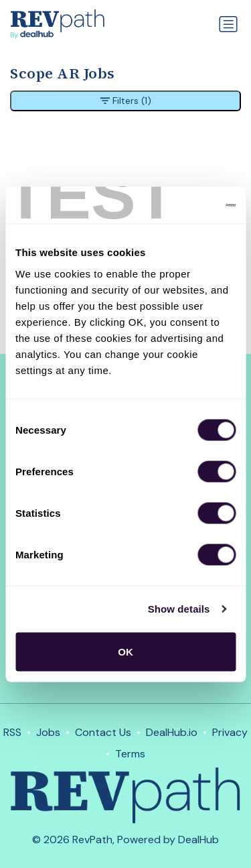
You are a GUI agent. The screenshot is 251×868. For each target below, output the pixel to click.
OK (125, 651)
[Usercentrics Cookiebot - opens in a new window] (179, 205)
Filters (126, 101)
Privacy (230, 732)
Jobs (48, 732)
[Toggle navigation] (228, 24)
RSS (12, 732)
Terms (130, 754)
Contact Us (103, 732)
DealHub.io (172, 732)
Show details (179, 609)
